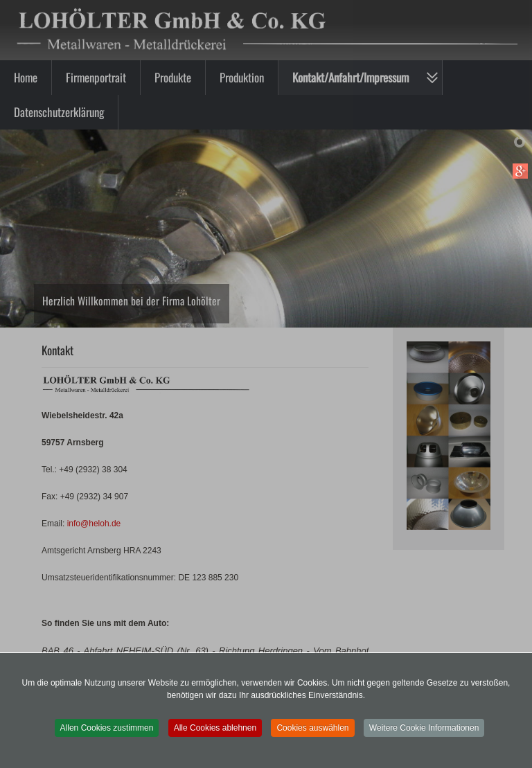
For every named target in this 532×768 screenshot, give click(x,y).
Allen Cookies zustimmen (107, 728)
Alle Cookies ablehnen (215, 728)
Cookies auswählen (312, 728)
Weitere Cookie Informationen (424, 728)
